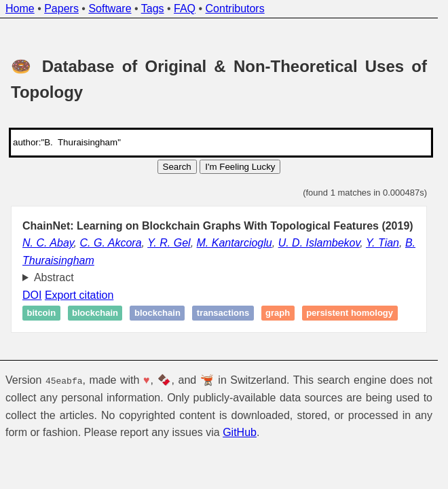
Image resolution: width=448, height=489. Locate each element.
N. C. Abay (48, 243)
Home (20, 8)
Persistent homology (350, 313)
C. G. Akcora (111, 243)
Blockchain (95, 313)
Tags (153, 8)
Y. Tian (382, 243)
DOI (32, 295)
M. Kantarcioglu (235, 243)
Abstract (54, 277)
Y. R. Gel (169, 243)
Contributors (235, 8)
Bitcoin (42, 313)
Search (177, 167)
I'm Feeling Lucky (240, 167)
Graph (278, 313)
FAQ (185, 8)
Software (110, 8)
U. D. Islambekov (319, 243)
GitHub (240, 432)
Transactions (223, 313)
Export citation (79, 295)
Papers (61, 8)
